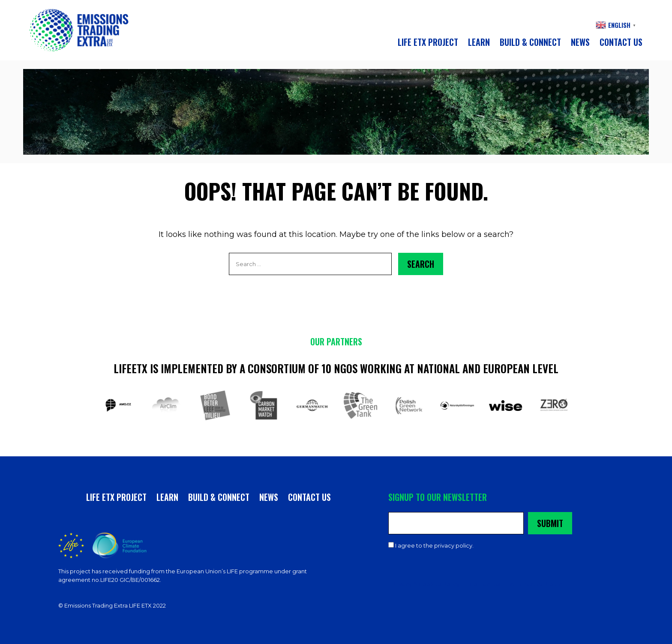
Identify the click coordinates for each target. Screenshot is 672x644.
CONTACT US (621, 42)
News (580, 42)
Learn (479, 42)
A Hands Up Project (537, 584)
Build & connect (530, 42)
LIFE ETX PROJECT (428, 42)
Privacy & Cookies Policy (426, 584)
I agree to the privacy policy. (434, 545)
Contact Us (485, 584)
